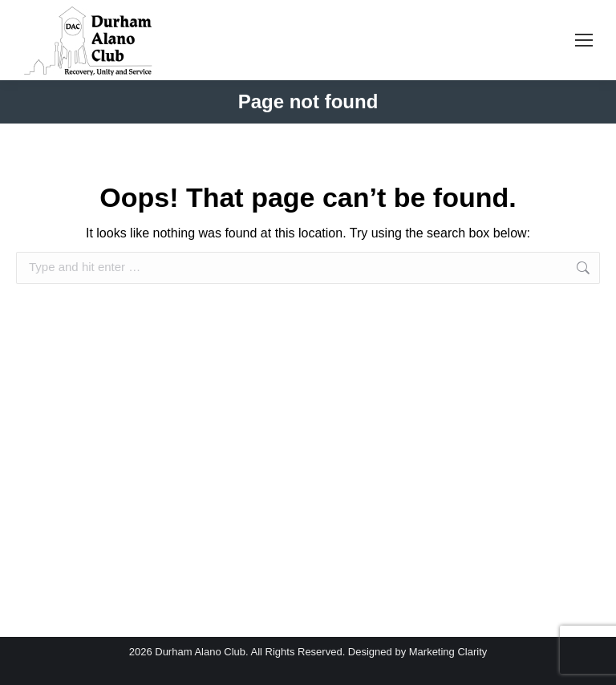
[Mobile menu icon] (584, 40)
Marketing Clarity (448, 652)
